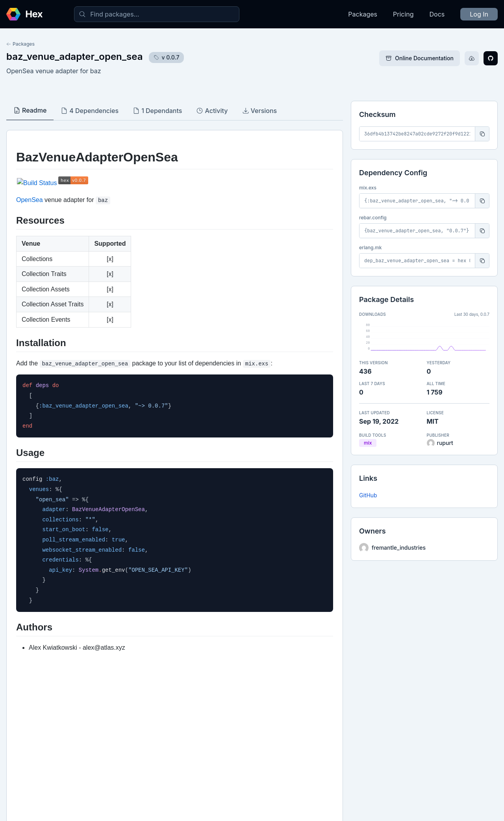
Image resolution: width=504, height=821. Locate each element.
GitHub (368, 495)
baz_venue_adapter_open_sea (74, 57)
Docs (437, 14)
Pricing (403, 14)
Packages (363, 14)
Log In (479, 14)
